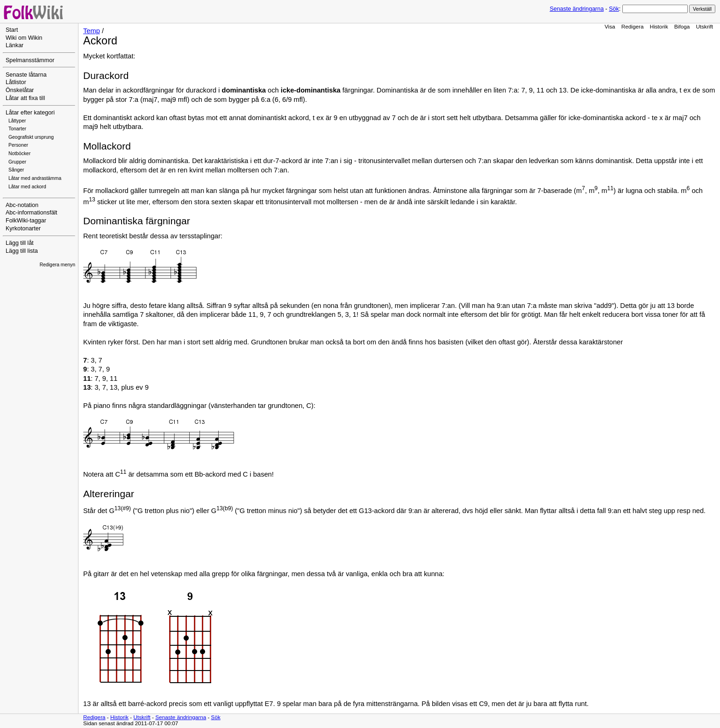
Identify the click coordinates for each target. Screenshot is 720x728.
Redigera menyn (57, 265)
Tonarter (17, 129)
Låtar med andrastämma (35, 178)
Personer (18, 145)
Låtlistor (16, 82)
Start (12, 30)
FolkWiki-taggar (26, 221)
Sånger (16, 170)
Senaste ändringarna (577, 9)
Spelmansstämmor (30, 60)
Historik (659, 26)
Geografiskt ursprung (31, 137)
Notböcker (19, 153)
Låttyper (17, 121)
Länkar (14, 45)
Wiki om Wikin (24, 38)
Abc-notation (22, 205)
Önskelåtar (20, 90)
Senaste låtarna (26, 75)
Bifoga (682, 26)
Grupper (17, 162)
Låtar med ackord (27, 187)
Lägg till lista (22, 251)
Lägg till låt (20, 243)
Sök (614, 9)
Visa (610, 26)
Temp (92, 31)
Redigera (633, 26)
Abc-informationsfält (32, 213)
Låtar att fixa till (25, 98)
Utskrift (705, 26)
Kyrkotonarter (23, 228)
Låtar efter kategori (30, 113)
